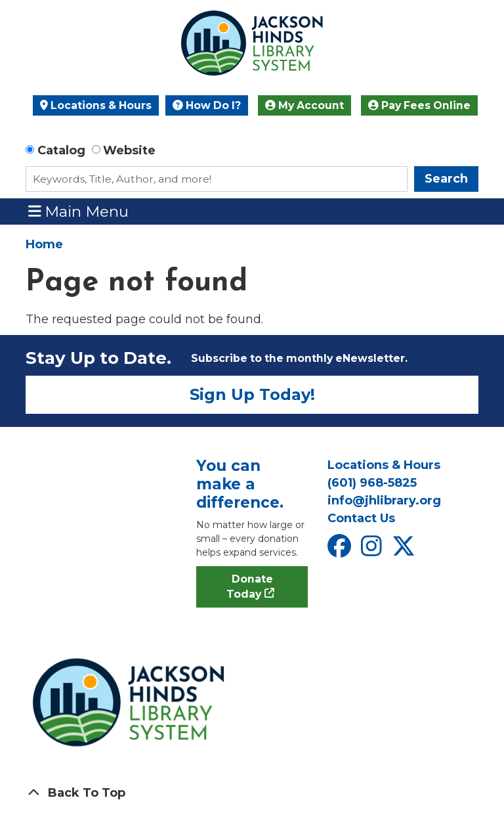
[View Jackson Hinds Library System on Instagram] (373, 550)
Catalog (61, 150)
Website (129, 150)
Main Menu (79, 211)
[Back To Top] (252, 793)
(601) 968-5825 (372, 483)
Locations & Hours (96, 105)
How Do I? (207, 105)
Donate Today (250, 587)
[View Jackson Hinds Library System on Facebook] (341, 550)
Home (44, 244)
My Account (304, 105)
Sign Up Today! (252, 394)
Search (446, 179)
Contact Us (361, 518)
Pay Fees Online (419, 105)
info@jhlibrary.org (384, 500)
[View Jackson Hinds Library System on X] (405, 550)
